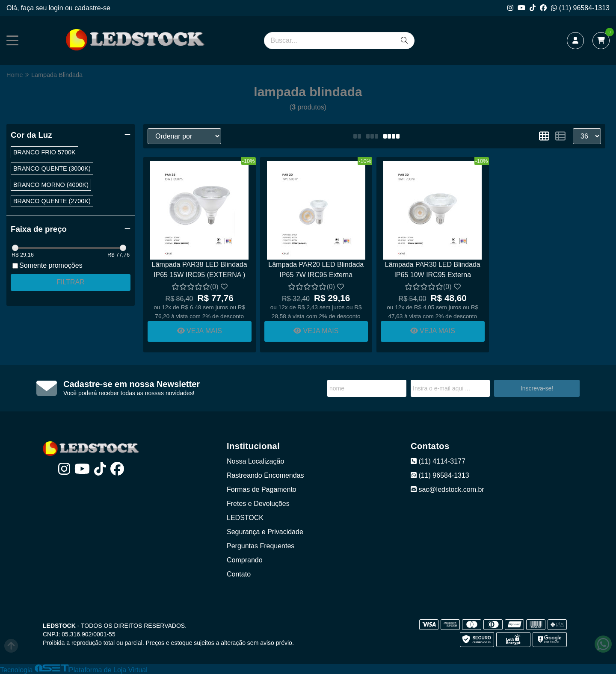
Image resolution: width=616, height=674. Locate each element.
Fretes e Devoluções (258, 504)
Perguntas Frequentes (261, 546)
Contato (239, 574)
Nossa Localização (255, 461)
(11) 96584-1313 (580, 8)
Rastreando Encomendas (265, 475)
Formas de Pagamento (262, 489)
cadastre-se (92, 8)
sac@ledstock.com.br (447, 489)
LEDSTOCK (245, 518)
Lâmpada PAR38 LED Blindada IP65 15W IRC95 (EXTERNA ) (200, 270)
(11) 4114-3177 (438, 461)
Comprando (245, 560)
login (57, 8)
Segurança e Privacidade (265, 532)
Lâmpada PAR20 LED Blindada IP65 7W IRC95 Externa (316, 270)
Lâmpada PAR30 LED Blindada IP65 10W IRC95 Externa (433, 270)
